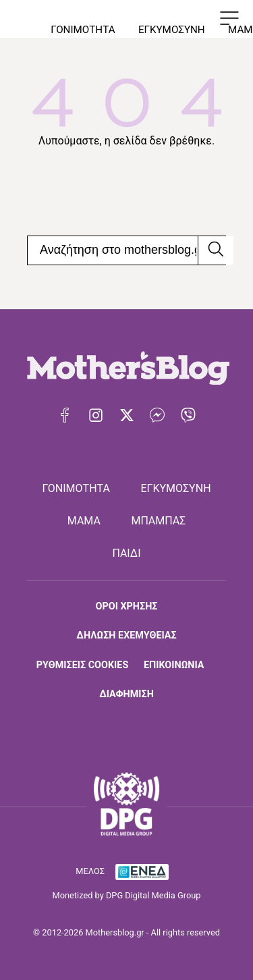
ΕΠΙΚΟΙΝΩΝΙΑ (174, 665)
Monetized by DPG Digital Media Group (127, 895)
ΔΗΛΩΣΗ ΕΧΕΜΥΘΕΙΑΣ (126, 635)
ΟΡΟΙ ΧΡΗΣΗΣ (127, 606)
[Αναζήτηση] (216, 250)
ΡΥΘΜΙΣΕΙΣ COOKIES (82, 665)
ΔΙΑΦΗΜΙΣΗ (126, 694)
